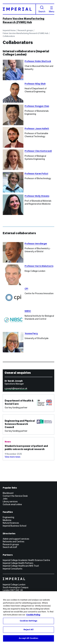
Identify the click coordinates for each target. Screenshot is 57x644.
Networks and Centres (14, 542)
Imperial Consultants (13, 569)
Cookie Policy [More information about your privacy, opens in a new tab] (33, 615)
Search (42, 9)
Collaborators (9, 36)
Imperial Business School (15, 526)
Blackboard (8, 493)
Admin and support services (16, 539)
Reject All (28, 630)
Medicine (7, 520)
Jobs (5, 499)
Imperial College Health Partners (18, 563)
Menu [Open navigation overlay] (52, 10)
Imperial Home (9, 30)
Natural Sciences (11, 523)
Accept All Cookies (28, 638)
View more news (13, 457)
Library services (10, 502)
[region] (28, 618)
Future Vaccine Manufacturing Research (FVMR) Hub (23, 20)
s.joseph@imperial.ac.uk (16, 388)
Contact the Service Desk (15, 496)
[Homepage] (19, 9)
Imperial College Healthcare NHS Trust (21, 566)
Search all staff (10, 547)
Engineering (8, 517)
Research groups (25, 30)
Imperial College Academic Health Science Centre (26, 560)
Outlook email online (12, 504)
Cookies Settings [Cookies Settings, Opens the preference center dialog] (28, 621)
